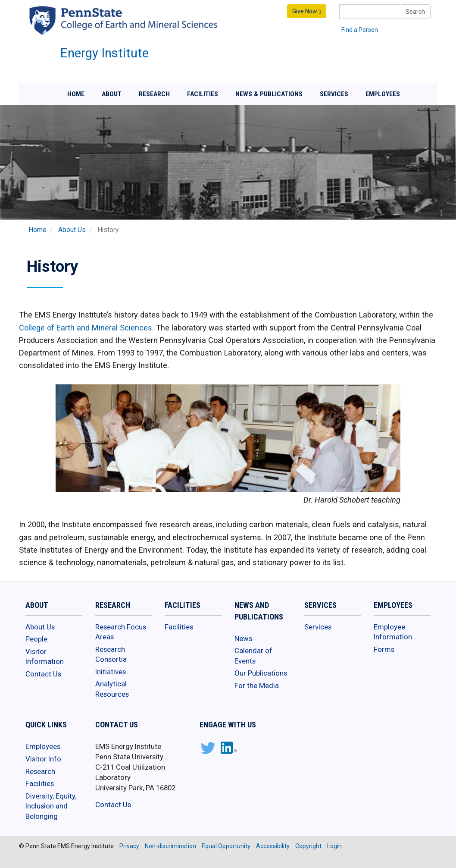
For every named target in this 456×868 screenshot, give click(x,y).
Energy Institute (105, 53)
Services (334, 94)
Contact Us (43, 674)
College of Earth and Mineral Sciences (86, 328)
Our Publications (261, 673)
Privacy (129, 846)
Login (334, 846)
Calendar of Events (253, 656)
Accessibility (273, 846)
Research (154, 94)
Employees (383, 94)
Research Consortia (111, 654)
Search (415, 12)
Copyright (308, 846)
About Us (72, 230)
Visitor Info (43, 759)
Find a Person (360, 30)
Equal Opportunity (226, 846)
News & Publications (269, 94)
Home (76, 94)
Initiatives (111, 672)
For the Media (257, 686)
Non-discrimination (170, 846)
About (112, 94)
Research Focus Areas (121, 632)
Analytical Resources (112, 689)
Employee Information (393, 632)
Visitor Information (45, 657)
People (36, 639)
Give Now (306, 11)
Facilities (203, 94)
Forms (384, 649)
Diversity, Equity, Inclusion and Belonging (51, 806)
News (243, 638)
